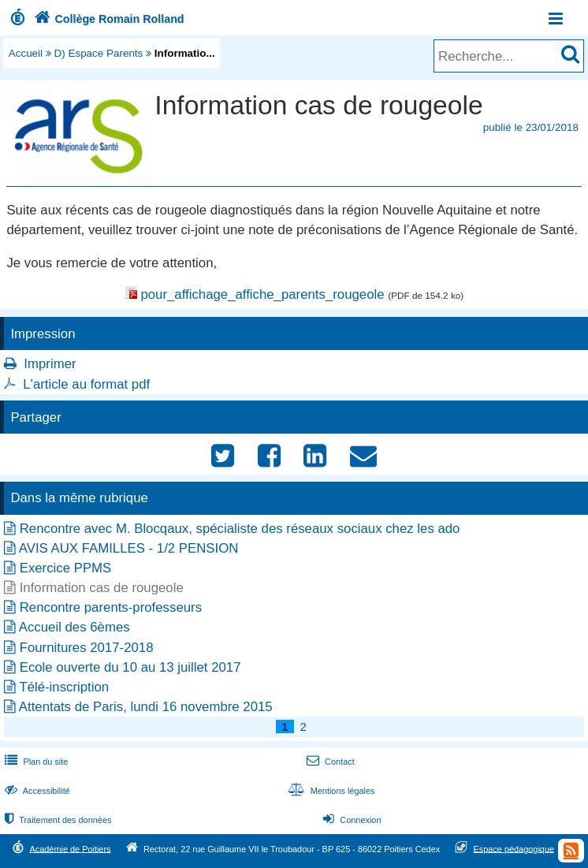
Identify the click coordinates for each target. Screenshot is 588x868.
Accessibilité (36, 791)
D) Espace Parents (99, 53)
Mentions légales (329, 791)
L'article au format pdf (86, 384)
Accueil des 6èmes (74, 627)
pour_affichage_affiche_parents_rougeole (262, 294)
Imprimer (50, 364)
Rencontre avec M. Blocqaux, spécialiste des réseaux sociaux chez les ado (240, 529)
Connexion (350, 820)
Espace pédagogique (514, 848)
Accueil (26, 53)
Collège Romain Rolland (108, 19)
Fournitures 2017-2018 (87, 648)
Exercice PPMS (66, 568)
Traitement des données (56, 820)
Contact (329, 762)
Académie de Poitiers (70, 848)
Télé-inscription (64, 687)
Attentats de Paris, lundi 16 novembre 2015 (146, 707)
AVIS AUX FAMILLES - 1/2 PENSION (129, 548)
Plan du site (35, 762)
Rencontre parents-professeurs (111, 607)
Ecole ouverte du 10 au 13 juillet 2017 (130, 667)
